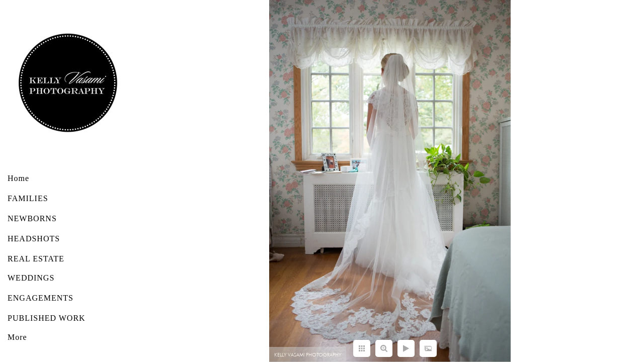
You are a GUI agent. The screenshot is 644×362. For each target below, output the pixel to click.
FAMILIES (28, 198)
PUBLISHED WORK (47, 318)
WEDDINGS (31, 278)
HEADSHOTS (34, 239)
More (17, 337)
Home (18, 178)
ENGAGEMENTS (41, 298)
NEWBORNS (32, 218)
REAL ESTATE (36, 259)
